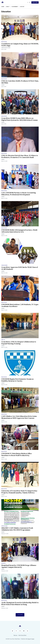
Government (15, 7)
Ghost (29, 639)
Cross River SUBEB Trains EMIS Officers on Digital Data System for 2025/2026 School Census (19, 119)
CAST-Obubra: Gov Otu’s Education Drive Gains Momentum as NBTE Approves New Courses (19, 417)
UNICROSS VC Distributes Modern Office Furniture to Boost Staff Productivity (17, 455)
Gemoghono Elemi (6, 48)
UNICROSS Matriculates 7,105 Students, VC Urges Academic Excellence (20, 305)
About (8, 7)
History (22, 7)
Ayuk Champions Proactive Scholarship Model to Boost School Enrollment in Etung (20, 604)
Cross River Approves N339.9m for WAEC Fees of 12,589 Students (20, 268)
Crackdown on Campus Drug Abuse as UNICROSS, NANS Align (20, 45)
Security (4, 563)
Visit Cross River (22, 635)
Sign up (15, 635)
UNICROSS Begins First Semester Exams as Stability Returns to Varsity (17, 380)
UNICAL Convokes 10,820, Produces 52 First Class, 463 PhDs (20, 82)
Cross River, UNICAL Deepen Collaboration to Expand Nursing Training (19, 343)
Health (3, 340)
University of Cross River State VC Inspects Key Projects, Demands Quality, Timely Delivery (19, 492)
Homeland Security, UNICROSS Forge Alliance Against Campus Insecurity (19, 566)
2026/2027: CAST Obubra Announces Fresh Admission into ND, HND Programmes (17, 529)
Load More (20, 615)
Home (3, 7)
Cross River (4, 265)
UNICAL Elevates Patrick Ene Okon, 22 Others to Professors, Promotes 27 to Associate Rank (20, 157)
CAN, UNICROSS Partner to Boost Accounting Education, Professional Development (19, 194)
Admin (3, 85)
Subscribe (35, 2)
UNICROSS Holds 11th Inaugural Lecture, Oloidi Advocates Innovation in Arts (19, 231)
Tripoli (33, 639)
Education (4, 42)
